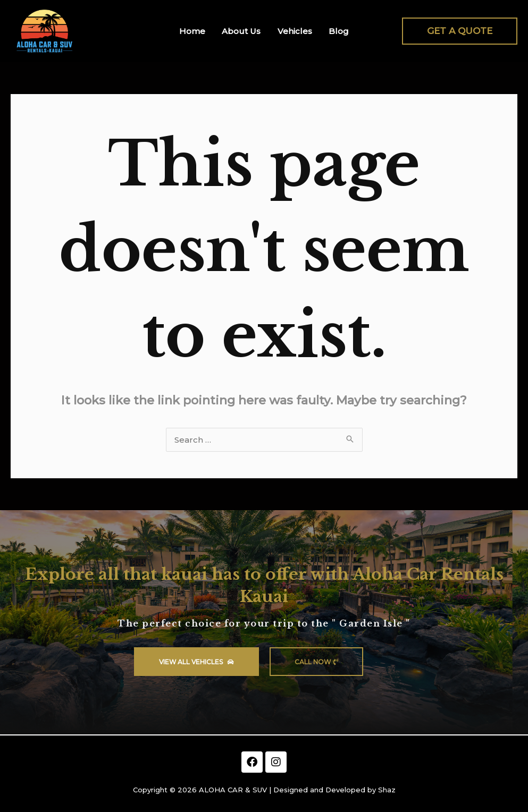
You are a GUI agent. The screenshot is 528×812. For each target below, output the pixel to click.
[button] (460, 31)
